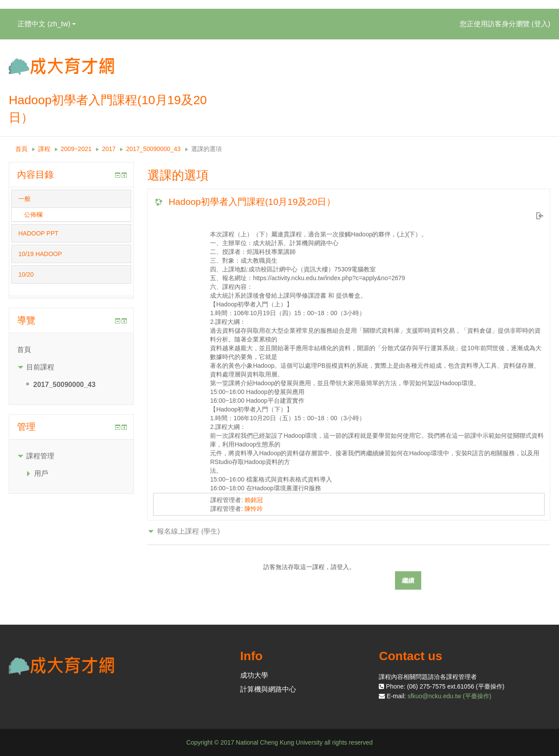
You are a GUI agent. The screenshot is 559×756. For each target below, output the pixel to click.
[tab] (71, 199)
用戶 (41, 473)
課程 (44, 149)
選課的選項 (206, 149)
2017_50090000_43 (153, 149)
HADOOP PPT (38, 233)
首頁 (21, 149)
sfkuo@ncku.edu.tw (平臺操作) (450, 696)
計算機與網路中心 (268, 689)
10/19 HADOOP (40, 254)
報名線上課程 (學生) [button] (188, 531)
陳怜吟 (254, 509)
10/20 (26, 274)
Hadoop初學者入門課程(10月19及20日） (252, 202)
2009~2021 (76, 149)
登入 (541, 24)
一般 (24, 199)
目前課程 (40, 367)
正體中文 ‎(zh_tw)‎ (47, 24)
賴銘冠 (254, 500)
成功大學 (254, 675)
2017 (109, 149)
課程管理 (40, 456)
